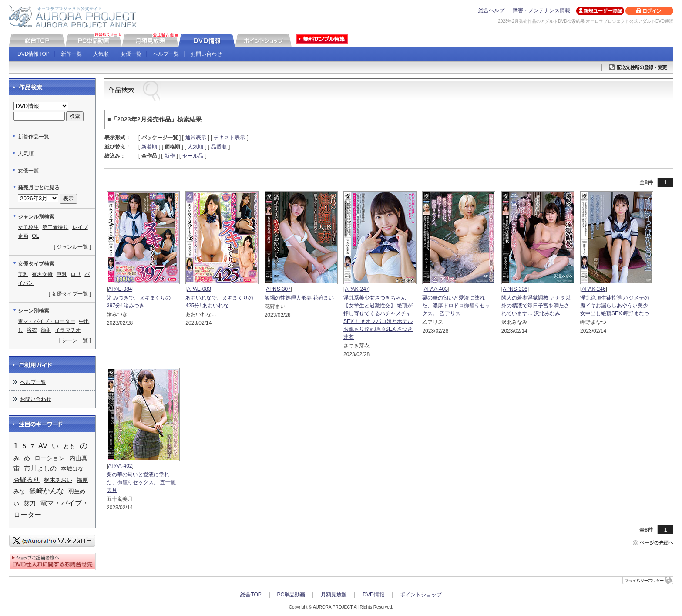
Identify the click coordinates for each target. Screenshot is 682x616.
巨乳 (62, 274)
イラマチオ (68, 330)
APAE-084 (120, 289)
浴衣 (32, 330)
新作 (170, 156)
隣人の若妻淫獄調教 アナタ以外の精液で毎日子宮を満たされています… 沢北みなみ (536, 306)
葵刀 (30, 503)
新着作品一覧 (34, 137)
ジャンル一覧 (72, 247)
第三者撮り (55, 227)
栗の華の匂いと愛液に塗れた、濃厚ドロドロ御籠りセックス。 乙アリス (456, 306)
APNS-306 (515, 289)
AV (43, 446)
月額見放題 (334, 595)
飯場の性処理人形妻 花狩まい (299, 298)
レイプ (80, 227)
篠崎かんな (47, 491)
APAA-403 (436, 289)
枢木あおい (58, 480)
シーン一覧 (75, 340)
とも (69, 446)
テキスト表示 (229, 138)
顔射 (46, 330)
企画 (23, 236)
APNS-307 (278, 289)
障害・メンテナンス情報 (541, 10)
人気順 (101, 54)
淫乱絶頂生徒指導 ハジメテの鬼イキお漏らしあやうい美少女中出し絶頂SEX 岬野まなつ (615, 306)
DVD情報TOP (34, 54)
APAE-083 (199, 289)
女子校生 (28, 227)
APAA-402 (120, 466)
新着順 (149, 147)
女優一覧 (131, 54)
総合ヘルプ (491, 10)
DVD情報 (373, 595)
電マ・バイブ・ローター (47, 321)
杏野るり (27, 480)
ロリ (76, 274)
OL (35, 236)
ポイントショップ (421, 595)
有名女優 (42, 274)
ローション (50, 458)
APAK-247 (357, 289)
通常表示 (196, 138)
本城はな (72, 469)
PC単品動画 (291, 595)
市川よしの (40, 468)
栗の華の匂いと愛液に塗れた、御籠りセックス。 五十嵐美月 (141, 482)
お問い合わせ (206, 54)
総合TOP (251, 595)
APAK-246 (593, 289)
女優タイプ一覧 (70, 294)
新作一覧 (71, 54)
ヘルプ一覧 (166, 54)
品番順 (219, 147)
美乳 (23, 274)
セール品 (193, 156)
